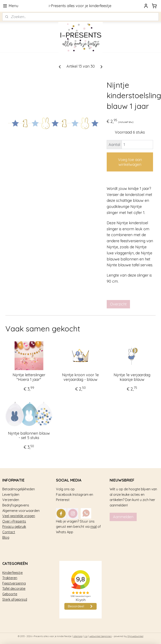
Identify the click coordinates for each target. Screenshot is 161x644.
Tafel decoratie (14, 589)
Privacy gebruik (14, 527)
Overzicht (118, 304)
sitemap (78, 636)
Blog (6, 537)
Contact (9, 532)
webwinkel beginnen (101, 636)
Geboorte (10, 594)
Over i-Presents (14, 521)
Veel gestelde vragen (19, 516)
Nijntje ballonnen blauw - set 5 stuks (29, 436)
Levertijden (11, 495)
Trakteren (10, 578)
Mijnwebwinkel (135, 636)
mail (93, 527)
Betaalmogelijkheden (19, 489)
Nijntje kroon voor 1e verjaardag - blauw (80, 377)
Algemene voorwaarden (21, 511)
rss (86, 636)
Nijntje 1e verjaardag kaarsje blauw (132, 377)
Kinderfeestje (12, 573)
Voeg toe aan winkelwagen (130, 162)
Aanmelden (123, 517)
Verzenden (11, 500)
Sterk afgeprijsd (15, 599)
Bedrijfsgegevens (16, 505)
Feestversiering (14, 583)
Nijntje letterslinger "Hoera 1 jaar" (29, 377)
